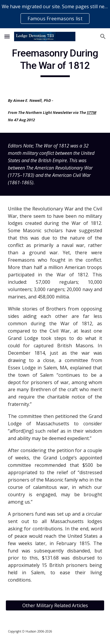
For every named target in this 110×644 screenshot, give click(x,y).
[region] (55, 14)
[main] (55, 62)
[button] (7, 36)
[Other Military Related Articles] (55, 605)
